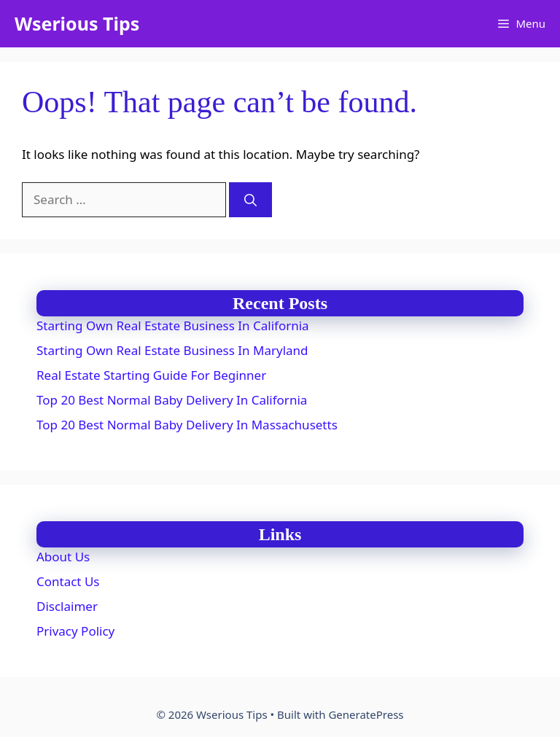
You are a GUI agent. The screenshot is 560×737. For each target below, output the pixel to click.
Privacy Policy (75, 631)
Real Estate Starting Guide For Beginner (151, 375)
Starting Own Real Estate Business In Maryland (172, 350)
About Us (63, 557)
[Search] (250, 200)
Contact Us (68, 581)
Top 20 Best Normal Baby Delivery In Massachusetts (187, 425)
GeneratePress (366, 714)
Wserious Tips (77, 23)
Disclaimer (67, 606)
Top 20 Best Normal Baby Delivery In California (172, 400)
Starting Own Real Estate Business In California (173, 325)
